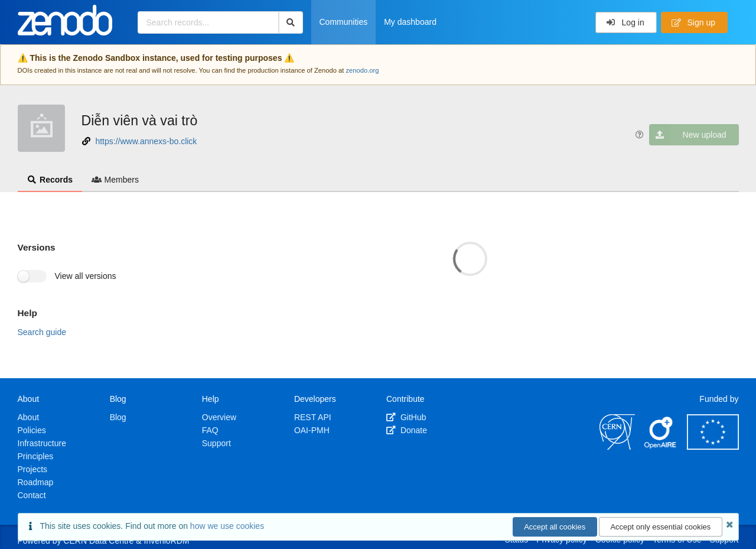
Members (115, 180)
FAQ (210, 430)
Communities (344, 22)
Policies (32, 430)
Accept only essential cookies (660, 527)
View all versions (86, 276)
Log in (625, 22)
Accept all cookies (555, 527)
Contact (32, 495)
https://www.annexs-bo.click (146, 141)
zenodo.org (362, 70)
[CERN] (617, 447)
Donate (407, 430)
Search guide (42, 332)
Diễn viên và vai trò (140, 121)
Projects (33, 469)
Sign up (693, 22)
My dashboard (410, 22)
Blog (118, 417)
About (29, 417)
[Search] (291, 22)
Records (50, 180)
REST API (313, 417)
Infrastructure (42, 443)
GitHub (406, 417)
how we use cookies (227, 526)
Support (216, 443)
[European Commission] (713, 447)
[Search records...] (208, 22)
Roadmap (36, 482)
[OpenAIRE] (661, 447)
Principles (36, 456)
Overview (219, 417)
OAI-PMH (312, 430)
